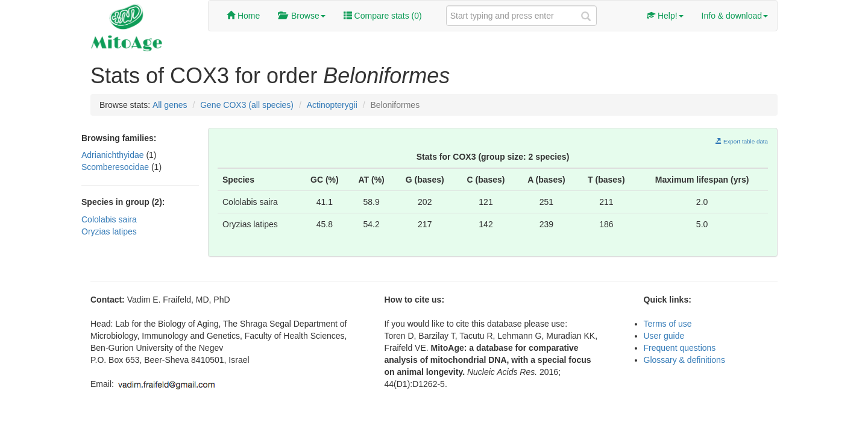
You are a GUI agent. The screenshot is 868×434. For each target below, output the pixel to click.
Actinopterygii (332, 105)
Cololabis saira (109, 219)
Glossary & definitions (684, 360)
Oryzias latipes (109, 231)
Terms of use (668, 324)
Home (243, 16)
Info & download (735, 16)
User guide (664, 336)
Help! (665, 16)
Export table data (742, 141)
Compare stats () (383, 16)
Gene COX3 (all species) (247, 105)
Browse (301, 16)
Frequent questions (680, 348)
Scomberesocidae (116, 167)
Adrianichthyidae (114, 155)
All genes (170, 105)
